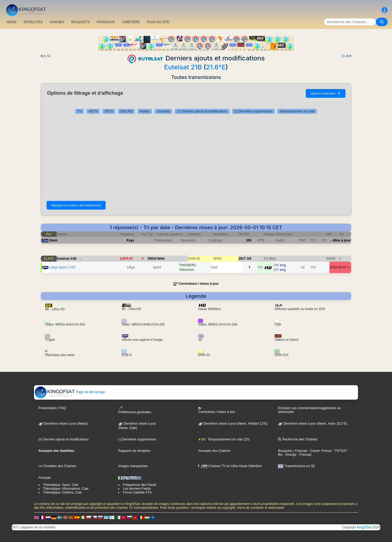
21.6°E (216, 67)
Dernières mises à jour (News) (63, 424)
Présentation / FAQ (52, 408)
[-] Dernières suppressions (253, 111)
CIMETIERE (131, 22)
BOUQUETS (80, 22)
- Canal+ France (320, 451)
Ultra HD (126, 111)
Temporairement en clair (297, 111)
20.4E (345, 56)
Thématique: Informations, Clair (66, 489)
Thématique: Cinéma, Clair (62, 492)
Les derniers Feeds (137, 489)
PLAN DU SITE (158, 22)
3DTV (109, 111)
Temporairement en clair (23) (224, 439)
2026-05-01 (338, 267)
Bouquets (285, 451)
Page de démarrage (70, 392)
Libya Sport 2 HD (63, 267)
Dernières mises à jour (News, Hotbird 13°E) (233, 424)
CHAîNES (57, 22)
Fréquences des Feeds (140, 485)
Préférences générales (135, 410)
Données (163, 111)
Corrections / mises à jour (199, 284)
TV (79, 111)
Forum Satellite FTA (137, 492)
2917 (242, 259)
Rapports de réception (134, 451)
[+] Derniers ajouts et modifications (202, 111)
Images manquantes (133, 466)
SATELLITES (33, 22)
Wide (161, 259)
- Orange (290, 455)
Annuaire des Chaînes (214, 451)
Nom (53, 240)
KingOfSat (364, 527)
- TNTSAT (339, 451)
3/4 (249, 259)
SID (249, 240)
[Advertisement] (196, 157)
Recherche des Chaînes (298, 439)
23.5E (47, 56)
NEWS (11, 22)
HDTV (93, 111)
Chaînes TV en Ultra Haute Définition (230, 466)
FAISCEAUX (106, 22)
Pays (130, 240)
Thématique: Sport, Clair (61, 485)
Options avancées (326, 93)
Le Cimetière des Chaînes (57, 466)
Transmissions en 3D (296, 466)
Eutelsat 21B (183, 67)
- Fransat (303, 455)
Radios (145, 111)
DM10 (152, 259)
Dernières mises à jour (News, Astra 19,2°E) (313, 424)
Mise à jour (342, 240)
